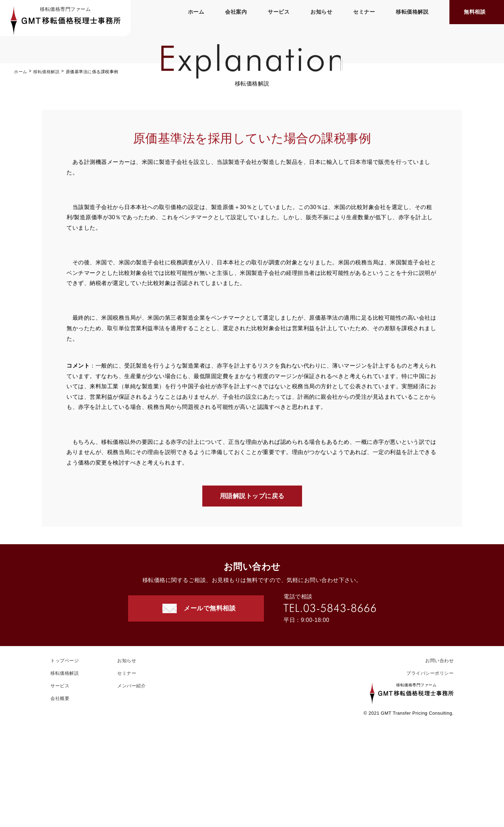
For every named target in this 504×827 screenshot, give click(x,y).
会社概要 (60, 698)
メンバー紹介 (131, 686)
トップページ (65, 661)
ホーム (196, 12)
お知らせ (321, 12)
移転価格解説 (412, 12)
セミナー (364, 12)
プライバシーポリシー (430, 673)
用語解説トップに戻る (252, 497)
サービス (279, 12)
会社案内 (236, 12)
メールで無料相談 (210, 608)
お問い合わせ (439, 661)
